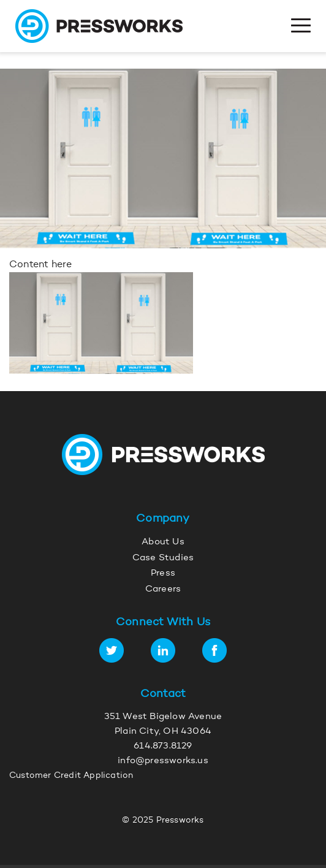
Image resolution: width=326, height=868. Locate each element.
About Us (163, 542)
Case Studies (163, 558)
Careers (163, 589)
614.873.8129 (163, 746)
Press (163, 573)
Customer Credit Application (71, 776)
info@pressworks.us (163, 761)
